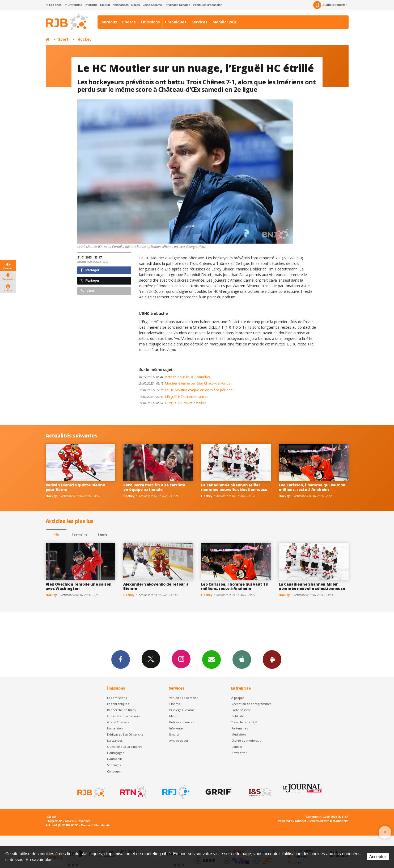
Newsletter (239, 753)
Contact (237, 747)
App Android (272, 659)
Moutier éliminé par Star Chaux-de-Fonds (185, 383)
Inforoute (91, 5)
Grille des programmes (124, 716)
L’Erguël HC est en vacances (174, 397)
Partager (90, 270)
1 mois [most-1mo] (102, 534)
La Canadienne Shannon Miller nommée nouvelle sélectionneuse (234, 487)
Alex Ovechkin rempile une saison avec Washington (79, 586)
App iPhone (242, 659)
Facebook (121, 659)
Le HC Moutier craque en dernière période (186, 390)
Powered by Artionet (292, 821)
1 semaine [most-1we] (79, 534)
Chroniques (176, 22)
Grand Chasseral (119, 722)
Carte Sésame (152, 5)
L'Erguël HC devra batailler (173, 403)
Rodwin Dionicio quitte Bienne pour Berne (75, 487)
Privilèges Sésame (177, 5)
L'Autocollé (115, 759)
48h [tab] (56, 534)
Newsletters (211, 659)
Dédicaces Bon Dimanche (125, 734)
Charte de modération (247, 740)
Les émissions (117, 698)
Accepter (378, 857)
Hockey (85, 39)
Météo (174, 716)
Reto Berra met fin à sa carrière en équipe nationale (154, 487)
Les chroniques (118, 704)
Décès (135, 5)
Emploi (105, 5)
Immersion (115, 728)
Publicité (238, 716)
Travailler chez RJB (244, 722)
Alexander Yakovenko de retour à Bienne (156, 586)
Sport (63, 39)
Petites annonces (181, 722)
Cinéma (175, 704)
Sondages (114, 765)
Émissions (150, 22)
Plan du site (102, 825)
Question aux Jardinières (125, 747)
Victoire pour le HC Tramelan (175, 377)
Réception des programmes (251, 704)
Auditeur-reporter (330, 5)
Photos (129, 22)
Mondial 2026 (225, 22)
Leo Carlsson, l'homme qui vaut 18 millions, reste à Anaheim (312, 487)
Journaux (109, 22)
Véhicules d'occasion (208, 5)
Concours (114, 771)
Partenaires (240, 728)
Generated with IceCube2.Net (328, 821)
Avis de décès (179, 740)
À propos (238, 698)
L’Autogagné (116, 753)
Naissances (120, 5)
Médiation (239, 734)
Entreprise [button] (73, 5)
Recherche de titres (121, 710)
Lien (87, 291)
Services (200, 22)
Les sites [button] (54, 5)
